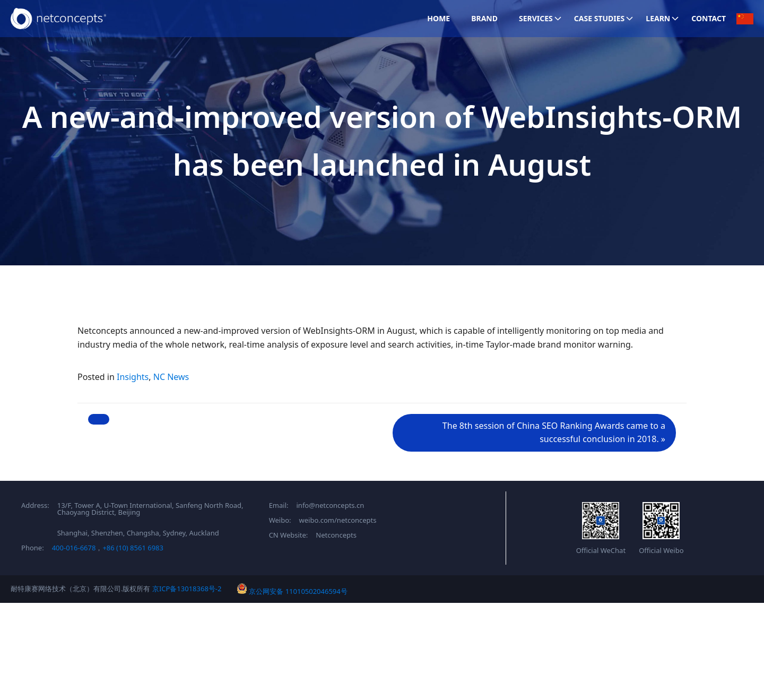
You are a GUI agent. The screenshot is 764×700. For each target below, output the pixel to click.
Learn (663, 18)
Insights (133, 377)
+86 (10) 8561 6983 (133, 548)
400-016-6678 (74, 548)
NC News (171, 377)
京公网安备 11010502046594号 (292, 591)
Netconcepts (336, 535)
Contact (709, 18)
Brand (484, 18)
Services (541, 18)
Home (439, 18)
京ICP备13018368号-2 (187, 589)
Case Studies (605, 18)
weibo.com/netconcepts (338, 520)
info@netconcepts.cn (331, 505)
